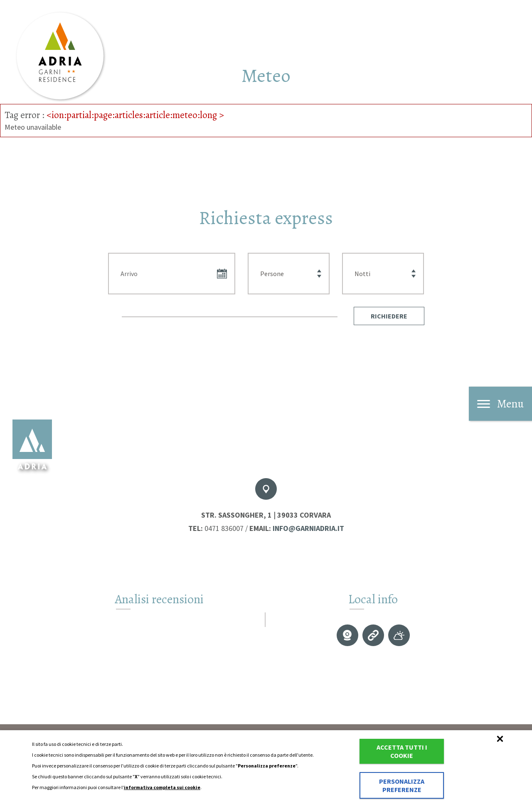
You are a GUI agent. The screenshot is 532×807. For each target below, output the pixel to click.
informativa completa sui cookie (162, 787)
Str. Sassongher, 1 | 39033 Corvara (266, 515)
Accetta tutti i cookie (402, 751)
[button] (389, 316)
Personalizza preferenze (402, 785)
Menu (500, 404)
